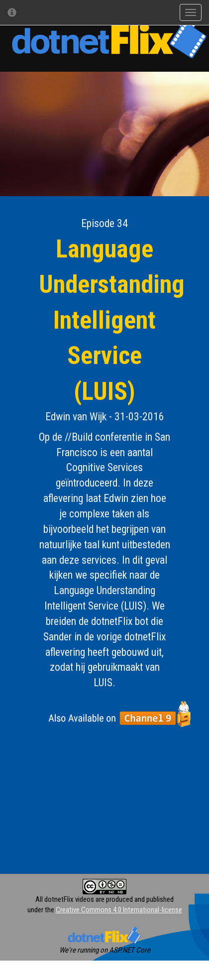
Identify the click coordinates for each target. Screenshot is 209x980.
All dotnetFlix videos (65, 899)
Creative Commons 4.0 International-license (119, 910)
